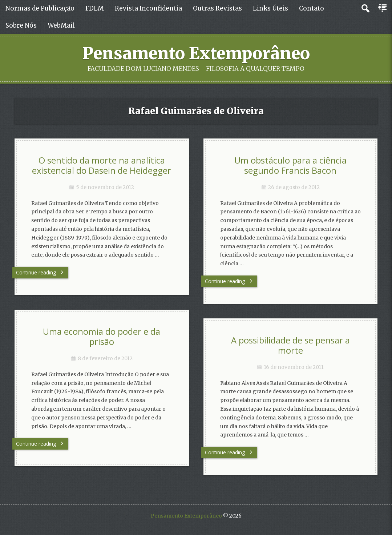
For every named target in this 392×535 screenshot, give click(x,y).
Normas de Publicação (40, 8)
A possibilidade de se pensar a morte (290, 345)
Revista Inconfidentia (148, 8)
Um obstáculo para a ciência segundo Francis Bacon (290, 166)
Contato (312, 8)
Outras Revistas (217, 8)
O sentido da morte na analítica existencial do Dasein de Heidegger (102, 166)
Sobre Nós (21, 25)
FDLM (95, 8)
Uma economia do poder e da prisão (102, 337)
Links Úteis (270, 8)
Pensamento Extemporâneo (196, 53)
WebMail (61, 25)
